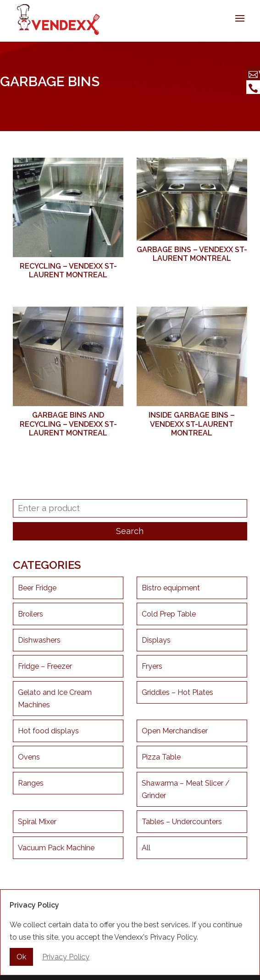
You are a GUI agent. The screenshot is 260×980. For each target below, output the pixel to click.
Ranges (31, 783)
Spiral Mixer (37, 822)
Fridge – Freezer (45, 666)
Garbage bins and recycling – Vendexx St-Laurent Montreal (68, 424)
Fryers (152, 666)
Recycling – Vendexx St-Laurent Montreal (68, 270)
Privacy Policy (66, 958)
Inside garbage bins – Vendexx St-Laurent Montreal (192, 424)
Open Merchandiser (175, 731)
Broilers (30, 614)
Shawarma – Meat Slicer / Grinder (186, 789)
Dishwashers (39, 640)
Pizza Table (161, 757)
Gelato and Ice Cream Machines (55, 699)
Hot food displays (48, 731)
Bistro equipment (171, 588)
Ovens (29, 757)
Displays (156, 640)
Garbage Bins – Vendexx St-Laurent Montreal (192, 254)
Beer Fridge (37, 588)
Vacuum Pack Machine (56, 848)
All (146, 848)
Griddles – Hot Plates (177, 692)
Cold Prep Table (169, 614)
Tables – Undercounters (182, 822)
